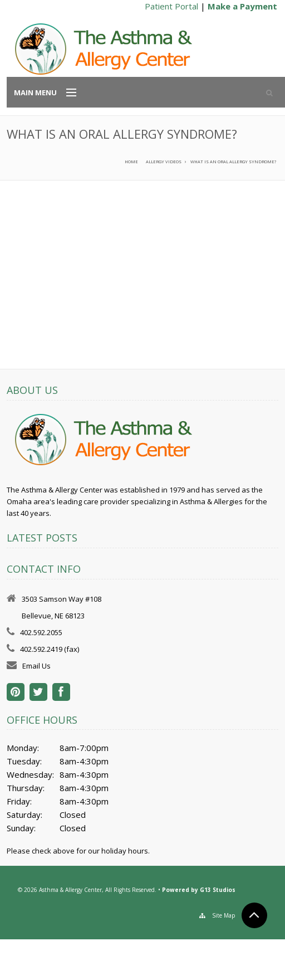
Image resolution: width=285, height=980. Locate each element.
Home (131, 162)
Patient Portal (171, 6)
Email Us (36, 666)
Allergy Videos (164, 162)
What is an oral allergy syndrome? (233, 162)
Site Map (223, 915)
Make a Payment (242, 6)
